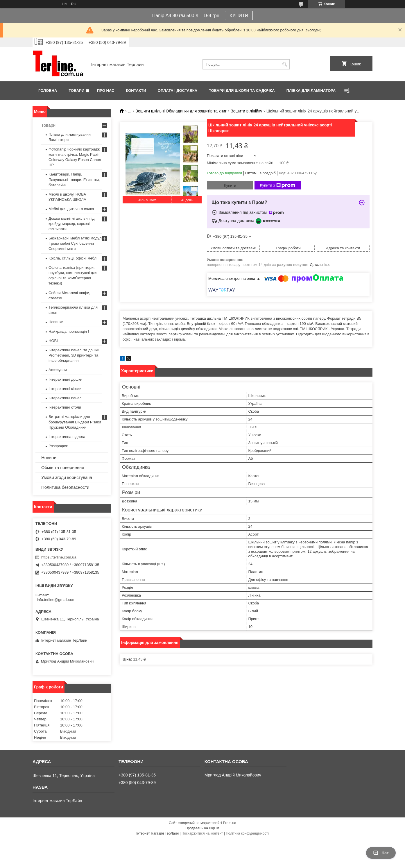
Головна (48, 91)
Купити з (278, 185)
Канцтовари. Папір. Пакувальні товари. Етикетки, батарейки (74, 179)
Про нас (106, 91)
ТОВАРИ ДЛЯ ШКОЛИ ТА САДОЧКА (242, 91)
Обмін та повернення (63, 467)
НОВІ (53, 341)
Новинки (56, 322)
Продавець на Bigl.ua (202, 828)
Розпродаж (58, 446)
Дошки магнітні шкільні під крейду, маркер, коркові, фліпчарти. (71, 224)
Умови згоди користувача (67, 477)
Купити (230, 186)
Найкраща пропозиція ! (69, 331)
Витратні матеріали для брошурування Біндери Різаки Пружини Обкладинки (75, 422)
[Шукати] (285, 64)
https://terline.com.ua (59, 557)
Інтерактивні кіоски (65, 389)
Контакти (136, 91)
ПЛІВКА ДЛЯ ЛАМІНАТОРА (311, 91)
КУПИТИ (239, 16)
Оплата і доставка (178, 91)
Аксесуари (58, 370)
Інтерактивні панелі (66, 398)
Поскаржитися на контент (202, 833)
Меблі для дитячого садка (71, 209)
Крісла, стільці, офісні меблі (73, 258)
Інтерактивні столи (65, 407)
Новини (49, 458)
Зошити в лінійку (246, 111)
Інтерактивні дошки (65, 379)
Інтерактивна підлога (67, 437)
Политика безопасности (65, 487)
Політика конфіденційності (247, 833)
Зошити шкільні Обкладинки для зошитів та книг (181, 111)
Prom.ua (230, 823)
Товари (76, 91)
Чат (381, 853)
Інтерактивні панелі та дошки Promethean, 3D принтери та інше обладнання (74, 355)
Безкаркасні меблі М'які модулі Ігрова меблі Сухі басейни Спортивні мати (75, 243)
